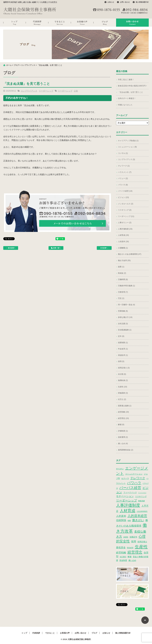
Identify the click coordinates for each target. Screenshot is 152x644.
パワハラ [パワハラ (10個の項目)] (134, 483)
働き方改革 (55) (124, 261)
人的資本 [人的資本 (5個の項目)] (121, 516)
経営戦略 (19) (123, 412)
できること (60, 23)
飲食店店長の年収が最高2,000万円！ (133, 86)
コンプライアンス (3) (126, 159)
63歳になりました (125, 105)
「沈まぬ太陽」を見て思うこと (130, 92)
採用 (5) (121, 361)
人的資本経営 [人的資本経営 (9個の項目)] (137, 516)
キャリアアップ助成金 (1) (128, 141)
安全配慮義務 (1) (125, 330)
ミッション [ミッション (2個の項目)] (142, 493)
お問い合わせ (125, 2)
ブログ (105, 23)
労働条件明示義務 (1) (126, 286)
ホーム (9, 65)
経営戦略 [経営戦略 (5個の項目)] (121, 553)
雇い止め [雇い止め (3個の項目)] (132, 560)
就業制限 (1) (123, 343)
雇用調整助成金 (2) (126, 450)
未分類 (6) (122, 374)
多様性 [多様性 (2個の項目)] (126, 537)
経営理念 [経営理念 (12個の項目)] (135, 552)
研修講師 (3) (123, 393)
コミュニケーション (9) (127, 147)
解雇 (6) (121, 425)
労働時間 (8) (123, 279)
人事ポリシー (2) (125, 223)
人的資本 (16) (123, 242)
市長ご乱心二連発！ (126, 80)
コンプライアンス (28, 65)
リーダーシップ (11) (126, 216)
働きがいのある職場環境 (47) (130, 254)
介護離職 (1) (123, 248)
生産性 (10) (123, 387)
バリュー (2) (123, 178)
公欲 (76, 91)
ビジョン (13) (123, 197)
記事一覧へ (56, 248)
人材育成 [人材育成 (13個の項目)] (128, 511)
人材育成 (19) (123, 235)
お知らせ (111, 2)
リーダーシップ (46, 91)
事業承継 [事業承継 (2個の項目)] (141, 501)
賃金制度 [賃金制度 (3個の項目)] (123, 560)
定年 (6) (121, 336)
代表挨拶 (37, 23)
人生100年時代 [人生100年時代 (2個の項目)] (142, 511)
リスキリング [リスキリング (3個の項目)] (141, 496)
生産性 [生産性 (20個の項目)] (141, 547)
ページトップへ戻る (145, 620)
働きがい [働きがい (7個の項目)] (138, 520)
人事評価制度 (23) (125, 229)
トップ (15, 23)
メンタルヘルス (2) (126, 204)
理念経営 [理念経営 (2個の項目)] (130, 548)
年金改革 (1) (123, 349)
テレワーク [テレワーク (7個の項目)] (138, 478)
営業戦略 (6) (123, 311)
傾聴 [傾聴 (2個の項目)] (129, 521)
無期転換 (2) (123, 380)
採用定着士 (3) (124, 368)
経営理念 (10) (123, 418)
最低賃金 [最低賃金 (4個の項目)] (121, 547)
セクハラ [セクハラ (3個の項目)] (125, 478)
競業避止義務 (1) (125, 406)
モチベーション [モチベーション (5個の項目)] (125, 496)
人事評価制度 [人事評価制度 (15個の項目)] (128, 505)
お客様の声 (82, 23)
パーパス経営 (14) (125, 191)
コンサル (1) (123, 153)
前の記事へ (11, 248)
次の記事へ (104, 248)
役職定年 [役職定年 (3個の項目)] (133, 537)
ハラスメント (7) (125, 172)
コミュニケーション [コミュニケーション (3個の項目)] (134, 474)
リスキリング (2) (125, 210)
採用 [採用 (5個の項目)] (134, 541)
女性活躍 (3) (123, 324)
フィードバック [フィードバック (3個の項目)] (130, 492)
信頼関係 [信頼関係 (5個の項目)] (121, 520)
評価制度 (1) (123, 431)
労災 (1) (121, 298)
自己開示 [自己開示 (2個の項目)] (123, 557)
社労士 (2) (122, 399)
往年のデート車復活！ (127, 98)
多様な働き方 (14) (125, 317)
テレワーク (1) (124, 166)
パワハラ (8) (123, 185)
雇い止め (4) (123, 444)
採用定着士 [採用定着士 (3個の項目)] (142, 542)
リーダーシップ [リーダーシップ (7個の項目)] (126, 500)
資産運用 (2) (123, 437)
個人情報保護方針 (142, 2)
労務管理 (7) (123, 292)
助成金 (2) (122, 273)
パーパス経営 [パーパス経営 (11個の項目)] (130, 488)
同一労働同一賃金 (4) (126, 305)
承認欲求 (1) (123, 355)
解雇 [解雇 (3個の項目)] (130, 557)
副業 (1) (121, 267)
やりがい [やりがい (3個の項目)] (120, 469)
